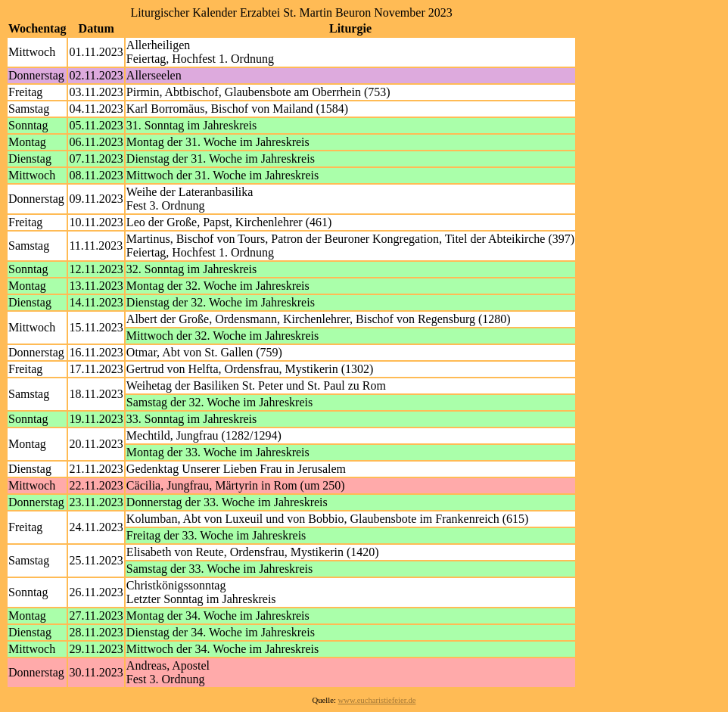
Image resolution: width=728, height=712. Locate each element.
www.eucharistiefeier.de (377, 700)
